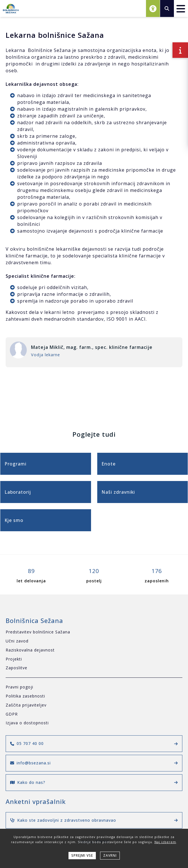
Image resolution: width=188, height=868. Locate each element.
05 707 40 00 (94, 743)
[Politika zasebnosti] (94, 696)
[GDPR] (94, 714)
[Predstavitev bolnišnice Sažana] (94, 632)
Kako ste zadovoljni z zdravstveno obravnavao (94, 820)
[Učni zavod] (94, 641)
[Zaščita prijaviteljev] (94, 705)
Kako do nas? (94, 782)
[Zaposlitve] (94, 668)
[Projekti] (94, 659)
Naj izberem (165, 842)
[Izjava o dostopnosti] (94, 723)
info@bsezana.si (94, 763)
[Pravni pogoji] (94, 687)
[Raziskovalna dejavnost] (94, 650)
